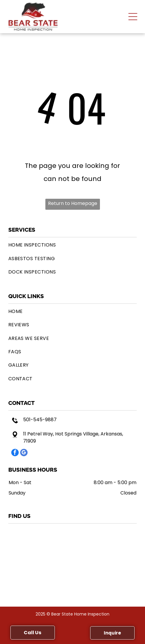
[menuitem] (73, 245)
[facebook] (15, 453)
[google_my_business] (24, 453)
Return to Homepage (73, 203)
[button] (133, 17)
